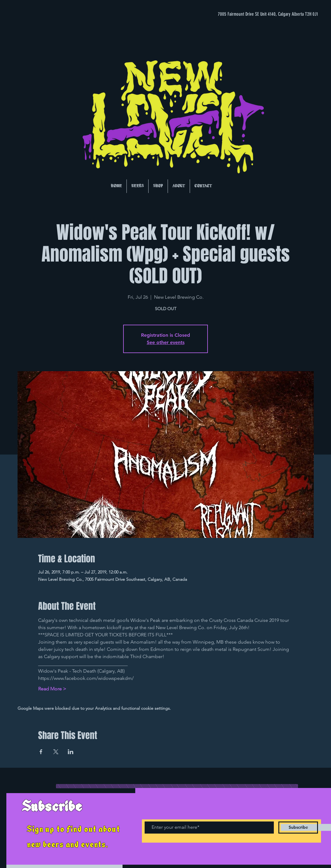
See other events (166, 342)
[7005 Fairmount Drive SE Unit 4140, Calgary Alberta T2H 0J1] (258, 14)
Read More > (52, 689)
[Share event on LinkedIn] (71, 752)
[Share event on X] (56, 752)
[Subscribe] (298, 828)
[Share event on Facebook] (41, 752)
